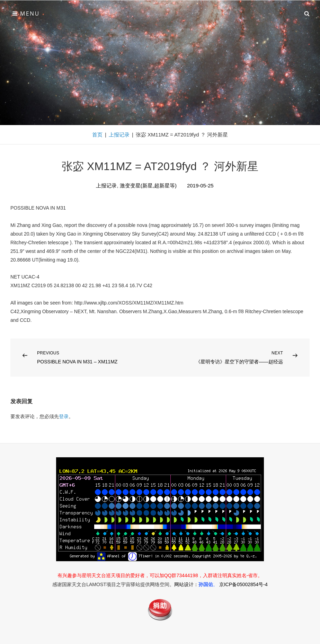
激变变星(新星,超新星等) (148, 186)
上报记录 (119, 135)
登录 (64, 416)
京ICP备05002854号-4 (243, 584)
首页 (97, 135)
